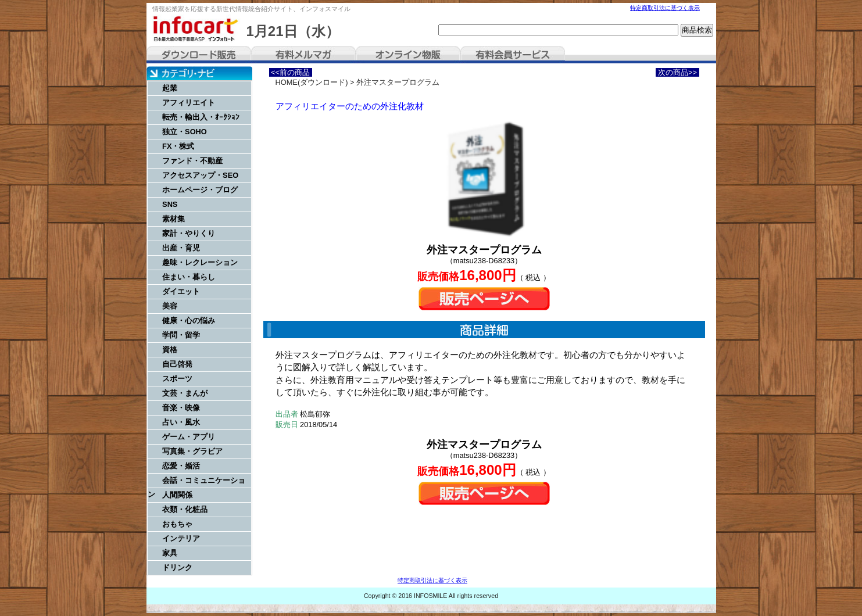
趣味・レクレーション (200, 262)
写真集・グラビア (192, 451)
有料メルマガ (303, 55)
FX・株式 (178, 146)
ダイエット (181, 291)
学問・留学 (181, 335)
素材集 (174, 219)
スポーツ (177, 379)
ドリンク (177, 567)
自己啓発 (177, 364)
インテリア (181, 538)
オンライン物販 (408, 55)
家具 (170, 553)
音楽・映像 (181, 408)
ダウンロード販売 (199, 55)
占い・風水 (181, 422)
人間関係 (177, 495)
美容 (170, 306)
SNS (170, 204)
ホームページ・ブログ (200, 190)
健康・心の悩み (189, 320)
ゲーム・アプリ (189, 437)
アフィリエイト (189, 103)
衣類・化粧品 (185, 509)
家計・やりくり (189, 233)
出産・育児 (181, 248)
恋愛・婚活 (181, 466)
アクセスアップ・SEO (200, 175)
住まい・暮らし (189, 277)
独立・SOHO (185, 132)
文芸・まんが (185, 393)
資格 (170, 350)
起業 (170, 88)
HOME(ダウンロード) (312, 82)
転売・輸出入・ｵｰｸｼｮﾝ (201, 117)
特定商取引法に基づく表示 (665, 8)
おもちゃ (177, 524)
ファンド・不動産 (192, 161)
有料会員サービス (513, 55)
